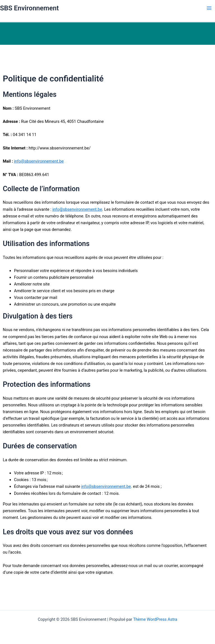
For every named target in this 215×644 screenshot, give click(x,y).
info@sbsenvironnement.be (39, 161)
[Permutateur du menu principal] (209, 8)
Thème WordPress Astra (155, 619)
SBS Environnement (29, 8)
